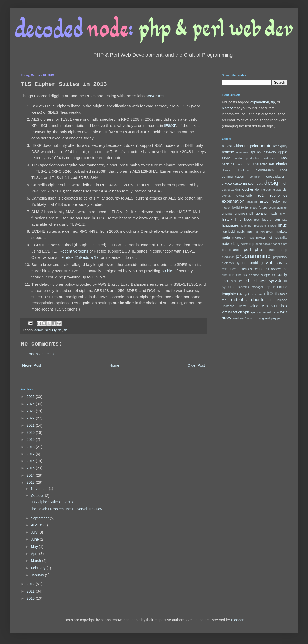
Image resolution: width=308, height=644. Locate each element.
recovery (281, 263)
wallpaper (273, 312)
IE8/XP (170, 125)
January (38, 575)
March (36, 561)
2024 (31, 404)
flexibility (238, 208)
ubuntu (257, 300)
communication (233, 177)
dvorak (226, 196)
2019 (31, 440)
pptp (284, 250)
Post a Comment (41, 354)
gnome (227, 214)
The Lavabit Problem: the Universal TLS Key (66, 509)
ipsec (248, 220)
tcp (268, 287)
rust (239, 275)
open (259, 244)
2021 (31, 425)
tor (224, 300)
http (238, 219)
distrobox (228, 190)
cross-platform (277, 177)
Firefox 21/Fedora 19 (80, 257)
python (241, 263)
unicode (281, 300)
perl (247, 250)
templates (230, 294)
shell (225, 281)
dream (268, 190)
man (257, 232)
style (263, 281)
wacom (261, 312)
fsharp (253, 208)
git (286, 208)
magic (240, 232)
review (276, 269)
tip (273, 102)
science (254, 275)
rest (266, 269)
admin (39, 330)
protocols (228, 263)
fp (247, 208)
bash (239, 164)
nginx (244, 244)
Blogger (237, 620)
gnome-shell (244, 214)
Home (114, 365)
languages (230, 225)
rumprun (228, 275)
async (226, 158)
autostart (270, 158)
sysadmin (278, 281)
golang (261, 213)
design (273, 183)
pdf (285, 244)
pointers (272, 250)
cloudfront (243, 170)
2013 (31, 482)
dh (285, 184)
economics (278, 195)
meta (226, 237)
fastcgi (264, 201)
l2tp (285, 220)
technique (280, 287)
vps (253, 312)
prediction (228, 257)
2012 (31, 584)
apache (228, 152)
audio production (247, 158)
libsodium (260, 226)
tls (66, 330)
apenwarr (242, 152)
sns (234, 281)
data (260, 184)
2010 (31, 598)
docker (248, 189)
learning (246, 226)
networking (231, 244)
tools (284, 294)
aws (283, 158)
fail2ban (252, 202)
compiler (255, 177)
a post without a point (240, 146)
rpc (285, 269)
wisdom (253, 318)
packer (267, 244)
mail (249, 231)
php (258, 250)
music (251, 238)
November (40, 489)
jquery (267, 220)
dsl (285, 190)
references (230, 269)
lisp (224, 232)
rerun (258, 269)
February (39, 568)
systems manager (251, 287)
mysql (261, 237)
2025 (31, 397)
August (37, 525)
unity (242, 306)
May (35, 547)
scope (265, 275)
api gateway (266, 152)
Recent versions (74, 251)
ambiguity (280, 146)
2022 (31, 418)
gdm (280, 208)
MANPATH (267, 232)
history (227, 108)
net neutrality (277, 238)
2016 (31, 461)
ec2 (261, 195)
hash (273, 214)
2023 (31, 411)
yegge (275, 318)
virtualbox (279, 306)
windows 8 (239, 318)
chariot (282, 164)
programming (253, 256)
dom (259, 190)
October (38, 496)
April (35, 554)
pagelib (277, 244)
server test (155, 96)
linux (283, 225)
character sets (264, 164)
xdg (262, 318)
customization (244, 183)
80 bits (167, 271)
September (40, 518)
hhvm (284, 214)
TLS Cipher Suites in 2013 (51, 502)
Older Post (196, 365)
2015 (31, 468)
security (51, 330)
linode (272, 226)
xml (267, 318)
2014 (31, 475)
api (253, 152)
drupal (277, 190)
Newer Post (32, 365)
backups (228, 164)
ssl (60, 330)
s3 (245, 275)
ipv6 (257, 220)
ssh (247, 281)
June (35, 539)
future (263, 208)
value (254, 306)
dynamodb (244, 196)
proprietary (280, 257)
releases (246, 269)
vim (265, 306)
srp (240, 281)
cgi (249, 164)
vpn (246, 312)
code (284, 170)
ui (270, 300)
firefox (276, 202)
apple (283, 152)
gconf (272, 208)
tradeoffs (238, 300)
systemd (229, 287)
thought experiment (252, 294)
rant (268, 263)
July (35, 532)
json (277, 220)
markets (281, 232)
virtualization (232, 312)
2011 (31, 591)
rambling (256, 263)
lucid (231, 232)
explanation (260, 102)
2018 (31, 447)
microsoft (238, 238)
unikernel (229, 306)
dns (238, 190)
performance (231, 250)
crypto (227, 183)
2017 (31, 454)
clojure (226, 170)
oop (251, 244)
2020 (31, 432)
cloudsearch (265, 170)
